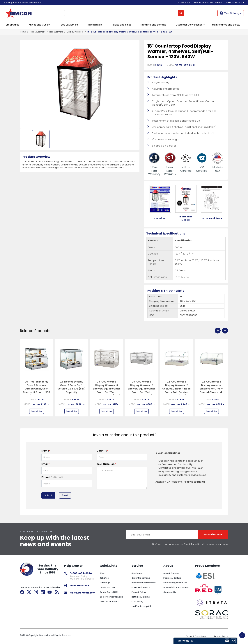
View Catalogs (231, 13)
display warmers (75, 32)
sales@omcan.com (83, 593)
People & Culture (172, 578)
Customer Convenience (189, 25)
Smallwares (12, 25)
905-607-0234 (80, 586)
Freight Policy (139, 592)
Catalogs (105, 583)
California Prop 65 (141, 606)
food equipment (37, 32)
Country (102, 451)
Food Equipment (69, 25)
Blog (102, 573)
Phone (52, 477)
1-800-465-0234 (235, 3)
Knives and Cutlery (39, 25)
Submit (48, 495)
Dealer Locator (108, 587)
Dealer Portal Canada (111, 597)
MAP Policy (137, 602)
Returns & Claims (141, 597)
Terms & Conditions (196, 636)
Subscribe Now (213, 534)
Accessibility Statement (176, 587)
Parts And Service (141, 587)
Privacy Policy (221, 636)
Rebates (104, 578)
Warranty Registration (144, 583)
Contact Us (184, 3)
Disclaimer (137, 573)
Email (46, 464)
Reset (65, 495)
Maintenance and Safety (226, 25)
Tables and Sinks (121, 25)
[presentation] (218, 331)
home (23, 32)
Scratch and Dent (109, 602)
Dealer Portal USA (109, 592)
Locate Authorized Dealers (208, 3)
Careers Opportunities (175, 583)
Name (46, 451)
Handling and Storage (153, 25)
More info (37, 411)
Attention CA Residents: (180, 482)
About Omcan (171, 573)
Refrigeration (95, 25)
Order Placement (141, 578)
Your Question (106, 464)
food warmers (56, 32)
